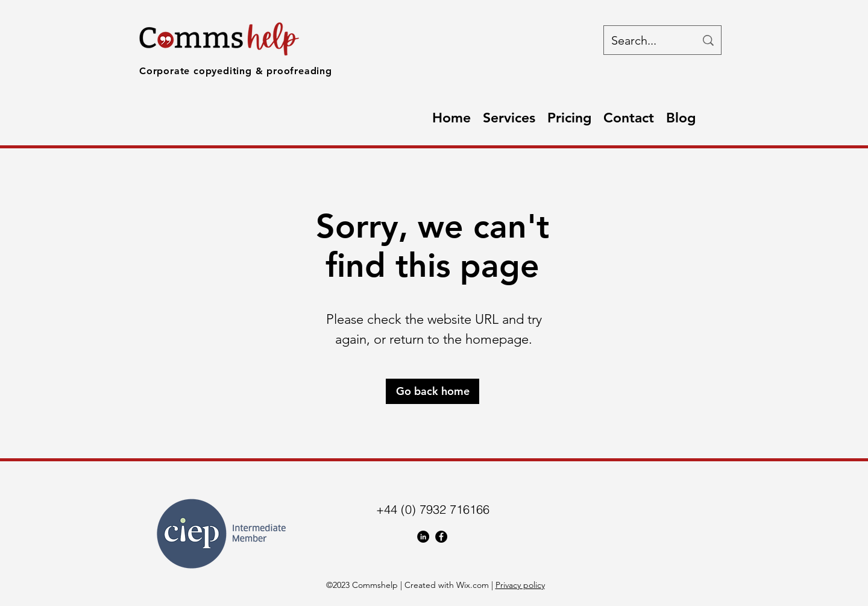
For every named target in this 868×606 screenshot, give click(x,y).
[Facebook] (441, 537)
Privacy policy (520, 585)
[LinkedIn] (423, 537)
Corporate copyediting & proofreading (236, 71)
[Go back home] (432, 391)
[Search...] (644, 40)
